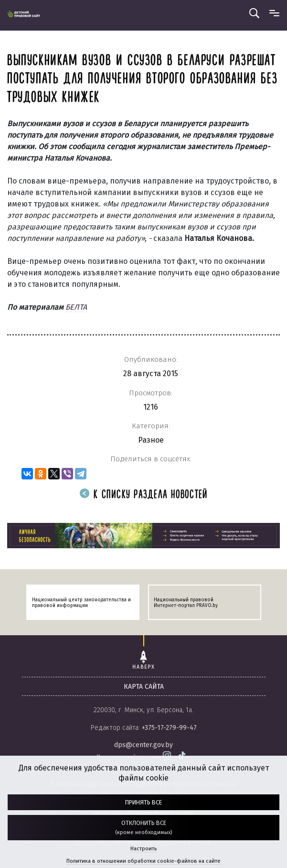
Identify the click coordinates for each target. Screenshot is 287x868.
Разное (151, 440)
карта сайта (144, 687)
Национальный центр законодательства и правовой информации (81, 603)
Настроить (143, 849)
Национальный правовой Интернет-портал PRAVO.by (186, 603)
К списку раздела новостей (144, 495)
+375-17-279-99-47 (169, 728)
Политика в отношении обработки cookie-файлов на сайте (143, 861)
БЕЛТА (76, 307)
